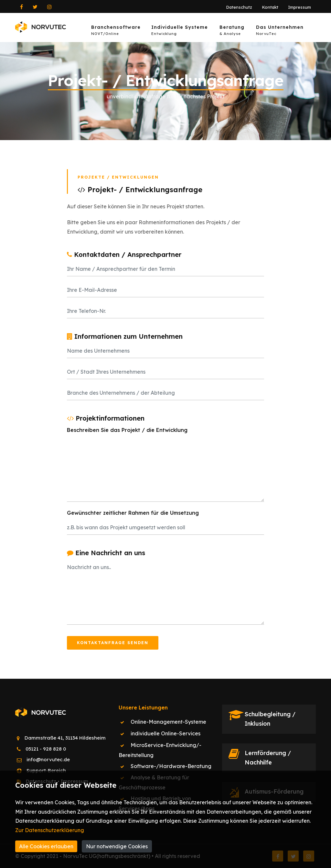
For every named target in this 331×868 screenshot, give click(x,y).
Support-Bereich (46, 770)
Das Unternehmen (280, 31)
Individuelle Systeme (180, 31)
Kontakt (270, 7)
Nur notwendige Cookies (117, 846)
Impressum (299, 7)
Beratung (232, 31)
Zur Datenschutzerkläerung (50, 830)
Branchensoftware (116, 31)
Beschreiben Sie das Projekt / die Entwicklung (127, 430)
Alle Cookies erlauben (46, 846)
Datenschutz (239, 7)
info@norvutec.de (48, 759)
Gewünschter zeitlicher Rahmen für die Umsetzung (133, 513)
